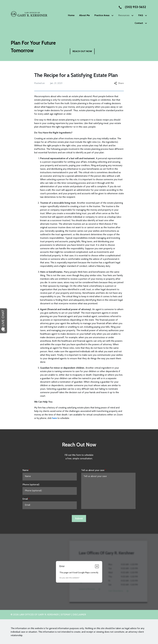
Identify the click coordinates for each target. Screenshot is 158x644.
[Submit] (79, 519)
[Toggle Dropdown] (113, 15)
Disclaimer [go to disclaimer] (79, 615)
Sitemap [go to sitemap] (66, 615)
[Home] (71, 15)
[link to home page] (29, 14)
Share (119, 83)
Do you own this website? (69, 578)
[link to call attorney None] (131, 7)
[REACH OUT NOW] (82, 51)
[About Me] (84, 15)
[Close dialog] (97, 566)
